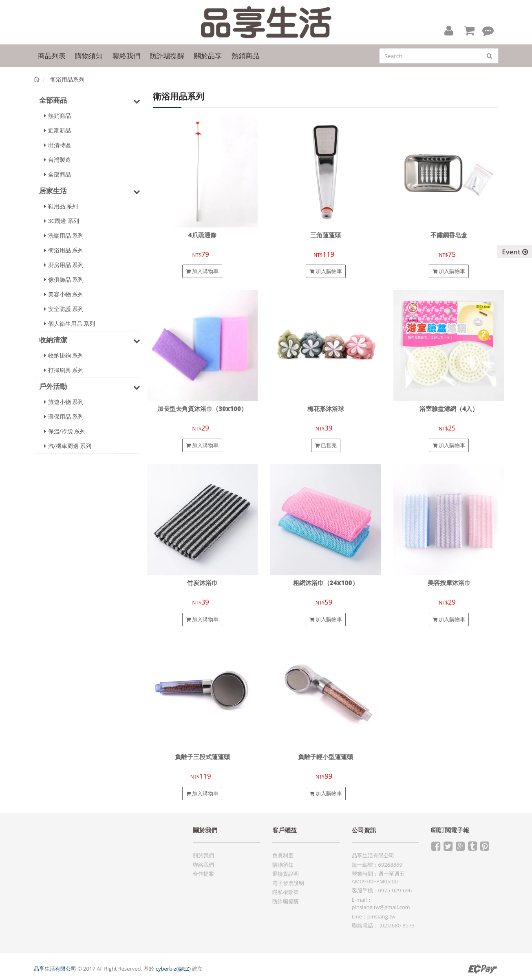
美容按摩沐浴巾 (449, 583)
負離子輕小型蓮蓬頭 (326, 757)
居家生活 (90, 191)
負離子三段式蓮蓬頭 (202, 757)
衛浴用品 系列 (64, 250)
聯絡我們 (203, 865)
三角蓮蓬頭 (326, 235)
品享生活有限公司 (55, 969)
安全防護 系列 (64, 309)
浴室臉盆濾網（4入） (449, 409)
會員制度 (283, 855)
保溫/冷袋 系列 (65, 431)
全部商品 (90, 101)
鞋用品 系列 (61, 206)
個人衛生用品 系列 (70, 323)
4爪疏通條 (202, 235)
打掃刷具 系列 (64, 370)
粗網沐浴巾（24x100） (326, 583)
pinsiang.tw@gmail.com (381, 907)
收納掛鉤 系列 (64, 355)
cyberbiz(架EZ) (173, 969)
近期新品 (57, 130)
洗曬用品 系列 (64, 235)
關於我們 (203, 855)
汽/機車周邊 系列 (68, 446)
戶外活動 (90, 387)
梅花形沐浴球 (326, 409)
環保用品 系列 (64, 416)
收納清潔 (90, 340)
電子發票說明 (288, 883)
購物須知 (283, 865)
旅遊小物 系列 (64, 402)
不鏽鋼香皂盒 (449, 235)
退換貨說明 (286, 874)
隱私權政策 (286, 892)
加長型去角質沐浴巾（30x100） (202, 409)
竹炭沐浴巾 (202, 583)
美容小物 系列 (64, 294)
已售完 (326, 445)
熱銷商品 (57, 116)
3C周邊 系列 (62, 221)
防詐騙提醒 (286, 901)
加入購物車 (202, 271)
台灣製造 (57, 160)
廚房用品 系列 (64, 265)
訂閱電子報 (450, 830)
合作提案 (203, 874)
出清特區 (57, 145)
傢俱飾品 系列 (64, 279)
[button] (449, 30)
